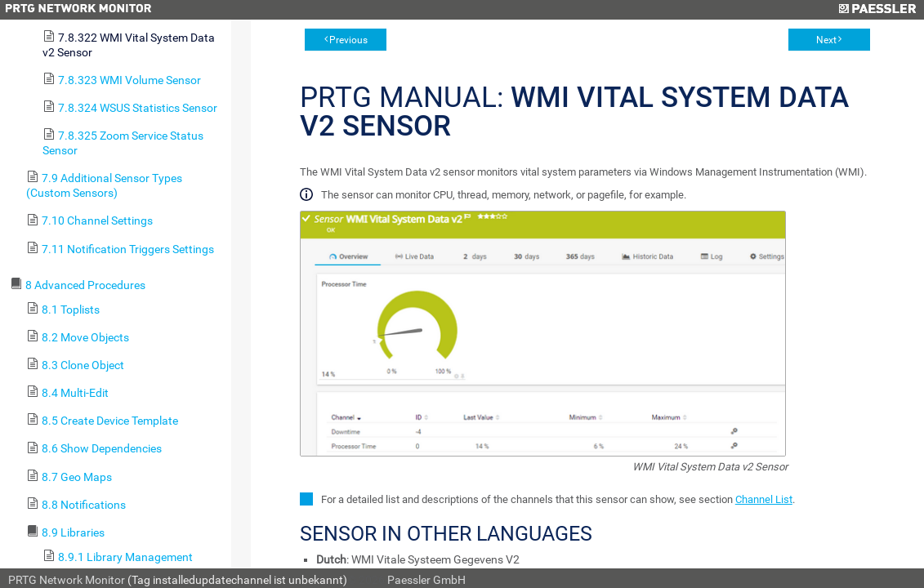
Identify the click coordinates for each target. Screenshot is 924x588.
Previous (348, 40)
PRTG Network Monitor (67, 580)
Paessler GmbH (426, 580)
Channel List (764, 499)
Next (826, 40)
